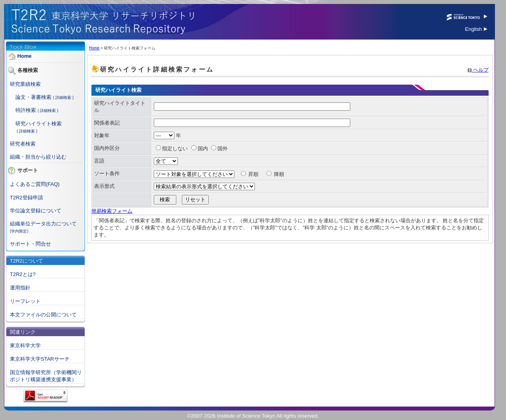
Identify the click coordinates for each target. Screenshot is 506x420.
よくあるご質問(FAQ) (35, 184)
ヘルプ (478, 70)
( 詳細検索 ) (63, 97)
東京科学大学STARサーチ (40, 359)
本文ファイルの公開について (43, 315)
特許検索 (26, 110)
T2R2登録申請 (26, 198)
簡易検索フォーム (112, 211)
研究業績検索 (25, 84)
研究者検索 (23, 144)
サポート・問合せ (30, 244)
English (476, 29)
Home (25, 56)
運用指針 (20, 288)
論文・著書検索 (33, 97)
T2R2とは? (23, 274)
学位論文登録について (36, 211)
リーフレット (25, 301)
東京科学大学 (25, 345)
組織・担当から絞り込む (38, 157)
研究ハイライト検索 (39, 124)
